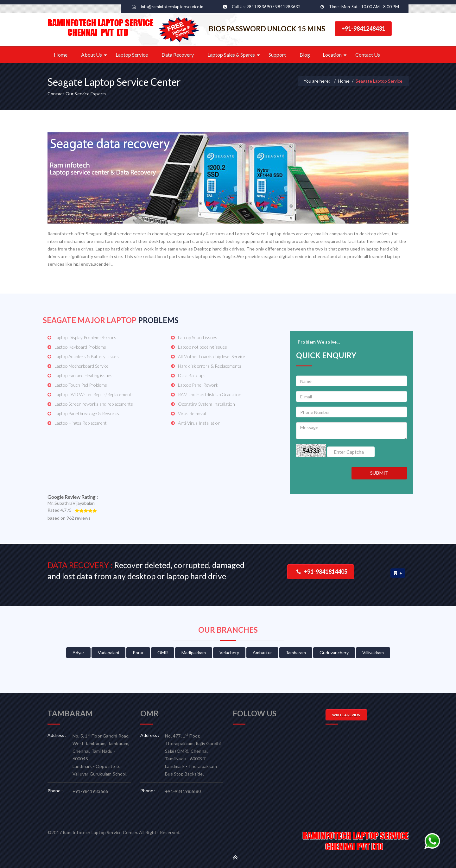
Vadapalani (108, 653)
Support (277, 55)
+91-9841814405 (322, 572)
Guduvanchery (334, 653)
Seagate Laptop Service (379, 81)
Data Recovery (178, 55)
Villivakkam (373, 653)
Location (332, 55)
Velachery (229, 653)
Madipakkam (194, 653)
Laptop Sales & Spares (231, 55)
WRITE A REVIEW (346, 715)
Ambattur (262, 653)
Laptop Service (132, 55)
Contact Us (368, 55)
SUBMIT (379, 473)
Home (61, 55)
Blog (305, 55)
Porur (138, 653)
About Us (92, 55)
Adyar (78, 653)
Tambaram (296, 653)
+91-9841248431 (363, 29)
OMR (163, 653)
